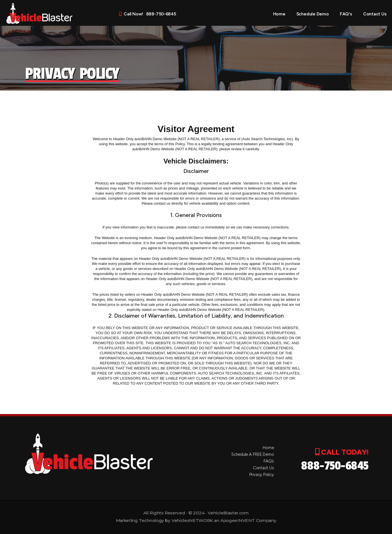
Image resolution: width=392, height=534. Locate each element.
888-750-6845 (335, 466)
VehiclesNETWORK (192, 520)
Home (279, 14)
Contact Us (375, 14)
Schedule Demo (313, 14)
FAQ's (346, 14)
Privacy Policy (262, 475)
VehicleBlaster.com (228, 513)
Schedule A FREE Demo (253, 454)
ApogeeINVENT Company (248, 520)
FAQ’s (269, 461)
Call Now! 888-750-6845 (147, 14)
